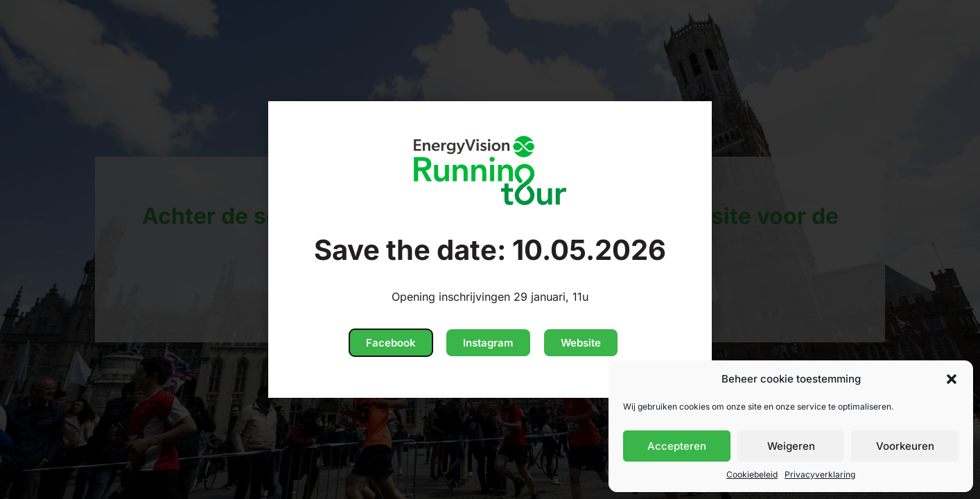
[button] (952, 379)
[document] (490, 249)
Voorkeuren (905, 446)
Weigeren (791, 446)
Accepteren (677, 446)
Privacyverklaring (820, 474)
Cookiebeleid (752, 474)
